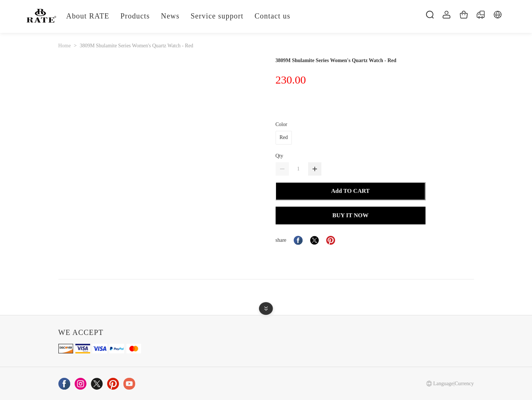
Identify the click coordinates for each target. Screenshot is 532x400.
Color (282, 124)
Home (65, 46)
